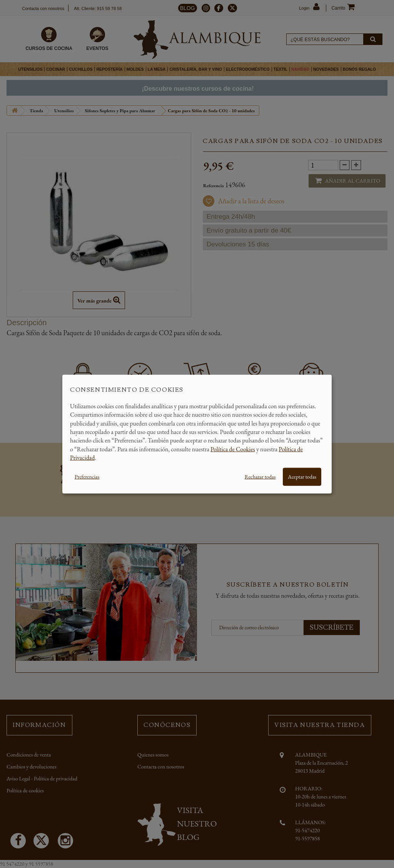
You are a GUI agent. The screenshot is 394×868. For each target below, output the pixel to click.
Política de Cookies (233, 449)
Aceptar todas (302, 476)
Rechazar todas (260, 476)
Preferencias (87, 476)
